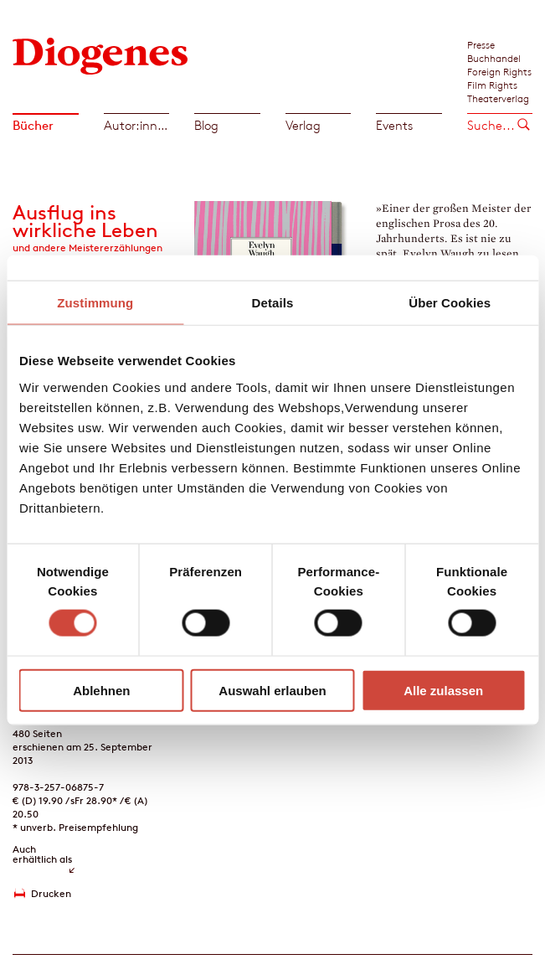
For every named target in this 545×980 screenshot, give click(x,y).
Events (394, 125)
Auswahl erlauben (272, 690)
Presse (481, 44)
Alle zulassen (443, 690)
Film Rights (492, 85)
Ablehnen (101, 690)
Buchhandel (494, 58)
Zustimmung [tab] (95, 303)
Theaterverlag (498, 98)
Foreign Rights (499, 71)
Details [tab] (273, 303)
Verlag (303, 125)
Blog (206, 125)
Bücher (33, 125)
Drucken (51, 893)
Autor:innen (137, 125)
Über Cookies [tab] (450, 303)
